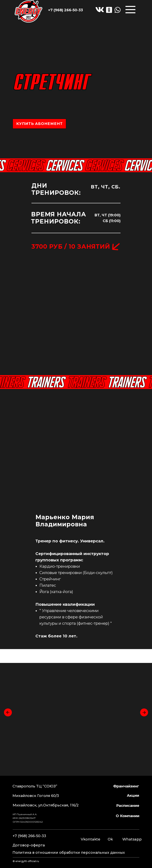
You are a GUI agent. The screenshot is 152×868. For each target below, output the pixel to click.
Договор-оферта (29, 845)
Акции (133, 796)
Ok (110, 839)
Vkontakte (91, 839)
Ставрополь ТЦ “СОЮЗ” (35, 786)
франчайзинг (126, 786)
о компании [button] (128, 816)
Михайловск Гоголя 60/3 (36, 796)
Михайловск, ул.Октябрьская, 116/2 (46, 805)
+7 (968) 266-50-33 (66, 10)
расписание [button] (128, 806)
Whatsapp (132, 839)
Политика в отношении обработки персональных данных (69, 853)
